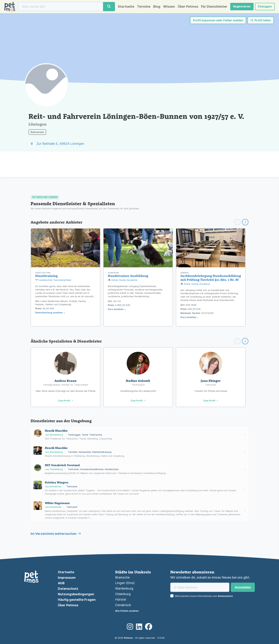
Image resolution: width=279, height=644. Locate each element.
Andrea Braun (65, 381)
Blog (157, 7)
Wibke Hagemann (57, 503)
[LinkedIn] (139, 627)
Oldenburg (123, 594)
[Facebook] (149, 627)
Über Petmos (188, 7)
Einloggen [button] (265, 7)
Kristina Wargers (57, 482)
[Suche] (61, 7)
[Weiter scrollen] (245, 222)
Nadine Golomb (138, 381)
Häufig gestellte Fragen (77, 600)
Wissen (169, 7)
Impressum (67, 578)
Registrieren (242, 7)
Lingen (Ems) (125, 583)
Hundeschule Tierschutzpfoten (53, 280)
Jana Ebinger (211, 381)
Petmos (128, 638)
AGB (61, 583)
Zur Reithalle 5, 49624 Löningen (60, 144)
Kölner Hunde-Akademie (123, 280)
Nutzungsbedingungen (76, 594)
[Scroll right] (245, 341)
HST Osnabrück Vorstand (62, 465)
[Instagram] (130, 627)
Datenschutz (68, 589)
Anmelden (243, 587)
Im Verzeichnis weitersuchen (56, 534)
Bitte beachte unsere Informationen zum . (204, 596)
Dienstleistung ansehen (49, 313)
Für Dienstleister (214, 7)
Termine (144, 7)
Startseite (126, 7)
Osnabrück (123, 605)
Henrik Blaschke (56, 431)
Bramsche (122, 577)
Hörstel (121, 599)
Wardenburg (124, 588)
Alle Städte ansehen (127, 611)
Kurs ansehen (116, 309)
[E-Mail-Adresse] (200, 587)
